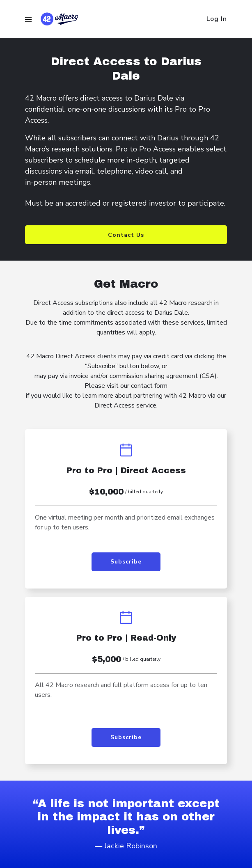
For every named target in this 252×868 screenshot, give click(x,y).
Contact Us (126, 235)
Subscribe (126, 562)
